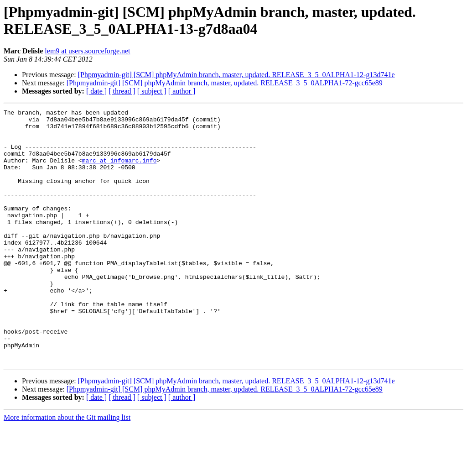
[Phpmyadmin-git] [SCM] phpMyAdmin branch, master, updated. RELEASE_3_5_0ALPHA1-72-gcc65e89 (225, 83)
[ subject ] (152, 91)
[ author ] (182, 91)
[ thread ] (122, 91)
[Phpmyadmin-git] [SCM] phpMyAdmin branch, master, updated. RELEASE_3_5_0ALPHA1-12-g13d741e (236, 75)
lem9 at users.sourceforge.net (87, 51)
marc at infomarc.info (119, 171)
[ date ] (96, 91)
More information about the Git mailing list (67, 468)
